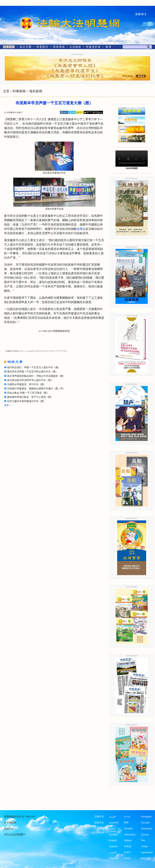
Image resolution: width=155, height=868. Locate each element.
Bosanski (114, 823)
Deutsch (113, 835)
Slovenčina (147, 829)
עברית (127, 817)
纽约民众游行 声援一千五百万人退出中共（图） (34, 367)
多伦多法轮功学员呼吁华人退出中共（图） (30, 380)
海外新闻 (36, 91)
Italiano (128, 840)
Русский (145, 823)
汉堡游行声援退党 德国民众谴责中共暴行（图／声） (36, 389)
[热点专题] (25, 47)
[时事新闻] (8, 47)
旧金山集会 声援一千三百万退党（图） (28, 393)
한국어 (128, 852)
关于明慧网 (10, 823)
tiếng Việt (146, 858)
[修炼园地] (59, 47)
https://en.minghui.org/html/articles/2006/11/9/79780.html (43, 351)
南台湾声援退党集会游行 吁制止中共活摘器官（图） (36, 376)
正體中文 (99, 817)
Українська (147, 852)
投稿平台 (9, 829)
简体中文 (99, 823)
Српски (145, 835)
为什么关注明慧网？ (15, 835)
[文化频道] (75, 47)
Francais (114, 858)
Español (113, 846)
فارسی (113, 852)
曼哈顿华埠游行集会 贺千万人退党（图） (30, 397)
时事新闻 (19, 91)
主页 (6, 91)
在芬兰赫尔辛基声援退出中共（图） (26, 401)
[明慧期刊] (42, 47)
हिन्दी (126, 823)
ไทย (143, 840)
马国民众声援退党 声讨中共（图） (26, 384)
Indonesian (130, 835)
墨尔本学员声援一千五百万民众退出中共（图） (33, 372)
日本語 (128, 846)
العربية (112, 817)
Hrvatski (128, 829)
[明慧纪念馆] (93, 47)
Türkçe (144, 846)
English (113, 840)
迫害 (80, 229)
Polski (127, 858)
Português (146, 817)
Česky (112, 829)
